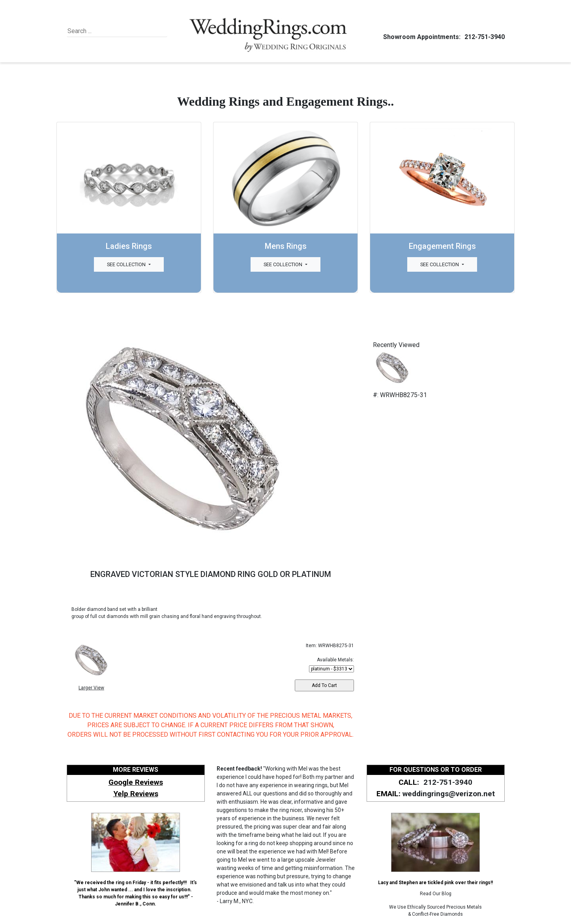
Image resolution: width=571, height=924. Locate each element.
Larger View (91, 688)
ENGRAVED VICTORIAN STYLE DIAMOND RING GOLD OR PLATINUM (211, 574)
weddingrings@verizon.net (449, 794)
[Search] (104, 31)
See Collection (127, 264)
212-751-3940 (483, 37)
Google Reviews (136, 782)
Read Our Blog (436, 894)
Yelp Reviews (136, 794)
